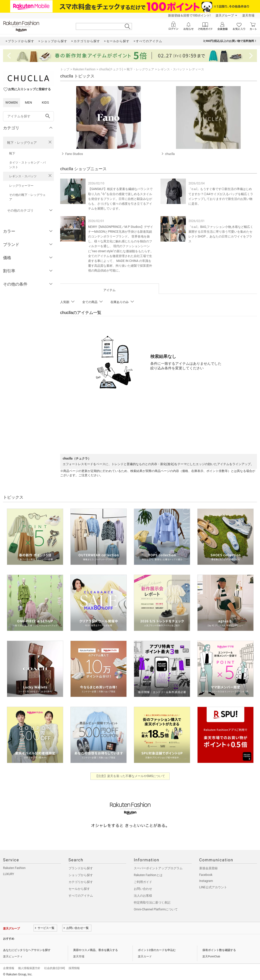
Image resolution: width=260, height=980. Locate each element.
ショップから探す (81, 875)
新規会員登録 (208, 868)
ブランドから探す (81, 868)
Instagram (206, 881)
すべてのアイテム (81, 896)
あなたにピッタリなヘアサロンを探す (27, 950)
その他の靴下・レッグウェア (27, 197)
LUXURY (9, 874)
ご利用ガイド (143, 882)
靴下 (12, 153)
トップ (65, 69)
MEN (28, 102)
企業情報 (9, 968)
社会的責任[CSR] (54, 968)
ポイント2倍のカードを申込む (157, 950)
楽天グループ (225, 15)
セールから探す (79, 889)
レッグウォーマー (21, 186)
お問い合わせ (143, 889)
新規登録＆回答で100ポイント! (189, 15)
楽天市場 (248, 15)
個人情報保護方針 (29, 968)
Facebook (206, 875)
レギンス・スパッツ (23, 176)
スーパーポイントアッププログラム (158, 868)
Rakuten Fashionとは (148, 875)
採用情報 (74, 968)
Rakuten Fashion (84, 69)
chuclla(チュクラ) (111, 69)
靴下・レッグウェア (22, 143)
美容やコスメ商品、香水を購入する (95, 950)
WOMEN (12, 102)
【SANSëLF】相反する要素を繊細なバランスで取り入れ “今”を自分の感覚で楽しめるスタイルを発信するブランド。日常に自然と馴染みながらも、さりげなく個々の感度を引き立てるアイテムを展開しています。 (120, 199)
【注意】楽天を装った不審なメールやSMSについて (130, 776)
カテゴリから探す (81, 882)
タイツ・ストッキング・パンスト (27, 165)
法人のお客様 (143, 896)
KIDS (45, 102)
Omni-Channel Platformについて (156, 909)
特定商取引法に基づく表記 (152, 903)
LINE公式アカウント (213, 887)
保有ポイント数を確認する (219, 950)
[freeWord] (28, 116)
